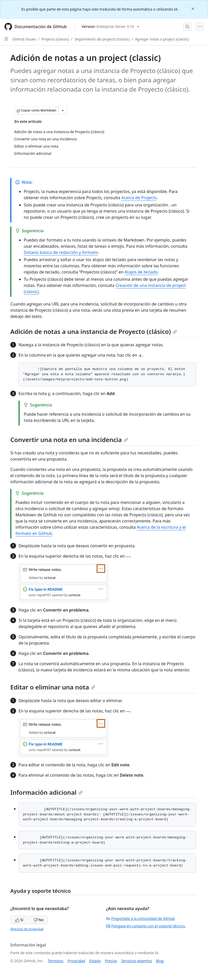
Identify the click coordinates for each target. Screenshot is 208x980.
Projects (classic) (55, 39)
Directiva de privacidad (27, 929)
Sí (19, 920)
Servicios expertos (137, 961)
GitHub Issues (24, 39)
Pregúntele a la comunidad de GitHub (141, 918)
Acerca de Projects (139, 198)
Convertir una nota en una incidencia (69, 440)
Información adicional (46, 792)
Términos (56, 961)
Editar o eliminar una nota (53, 687)
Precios (111, 961)
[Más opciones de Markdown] (63, 110)
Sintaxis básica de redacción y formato (61, 252)
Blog (160, 961)
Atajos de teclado (141, 272)
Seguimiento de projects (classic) (102, 39)
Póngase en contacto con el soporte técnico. (146, 926)
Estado (95, 961)
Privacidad (76, 961)
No (39, 920)
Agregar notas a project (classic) (162, 39)
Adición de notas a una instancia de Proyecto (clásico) (94, 331)
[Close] (193, 8)
